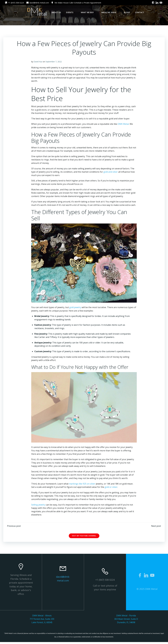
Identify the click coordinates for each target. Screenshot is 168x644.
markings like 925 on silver (82, 484)
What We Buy (88, 12)
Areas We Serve (110, 12)
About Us (56, 12)
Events (71, 12)
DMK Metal (123, 125)
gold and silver (111, 173)
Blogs (127, 12)
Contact (140, 12)
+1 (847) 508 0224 (105, 581)
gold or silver (111, 488)
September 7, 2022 (54, 63)
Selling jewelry (38, 505)
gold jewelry (75, 308)
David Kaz (38, 63)
